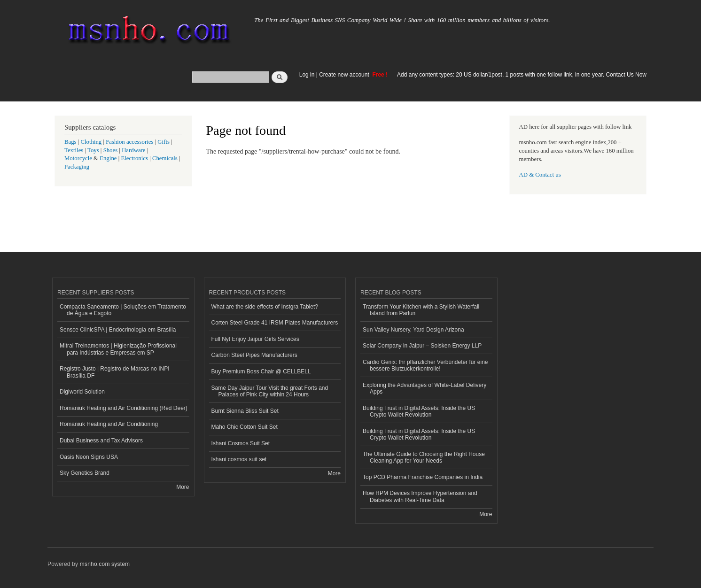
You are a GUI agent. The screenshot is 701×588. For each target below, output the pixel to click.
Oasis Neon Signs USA (89, 457)
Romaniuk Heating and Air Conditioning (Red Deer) (124, 408)
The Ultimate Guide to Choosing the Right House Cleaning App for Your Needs (424, 457)
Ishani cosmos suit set (239, 459)
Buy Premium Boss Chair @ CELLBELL (261, 371)
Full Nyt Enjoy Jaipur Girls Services (255, 339)
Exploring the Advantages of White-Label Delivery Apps (424, 388)
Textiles (74, 150)
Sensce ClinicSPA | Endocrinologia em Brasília (118, 330)
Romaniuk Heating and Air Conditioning (109, 424)
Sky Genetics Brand (85, 473)
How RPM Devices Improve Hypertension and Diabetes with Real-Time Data (420, 496)
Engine (108, 158)
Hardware (133, 150)
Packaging (77, 167)
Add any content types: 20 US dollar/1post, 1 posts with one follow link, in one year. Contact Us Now (522, 75)
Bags (70, 142)
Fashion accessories (129, 142)
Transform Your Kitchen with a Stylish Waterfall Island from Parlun (421, 310)
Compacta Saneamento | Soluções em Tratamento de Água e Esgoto (123, 310)
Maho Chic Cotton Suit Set (245, 427)
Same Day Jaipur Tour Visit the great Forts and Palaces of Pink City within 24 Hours (270, 391)
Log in (307, 75)
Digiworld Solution (82, 392)
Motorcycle (78, 158)
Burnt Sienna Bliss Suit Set (245, 411)
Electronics (134, 158)
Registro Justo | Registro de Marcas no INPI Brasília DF (115, 372)
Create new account (345, 75)
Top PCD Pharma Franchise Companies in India (423, 477)
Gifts (164, 142)
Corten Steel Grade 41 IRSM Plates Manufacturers (275, 323)
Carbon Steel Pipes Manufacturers (254, 355)
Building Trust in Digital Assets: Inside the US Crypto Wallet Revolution (419, 411)
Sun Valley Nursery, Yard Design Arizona (413, 330)
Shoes (111, 150)
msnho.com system (105, 564)
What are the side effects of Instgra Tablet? (265, 307)
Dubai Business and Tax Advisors (101, 441)
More (183, 487)
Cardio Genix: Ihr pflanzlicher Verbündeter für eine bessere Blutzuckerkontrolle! (425, 365)
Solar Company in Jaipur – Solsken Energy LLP (422, 346)
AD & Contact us (540, 175)
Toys (93, 150)
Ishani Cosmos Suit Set (241, 443)
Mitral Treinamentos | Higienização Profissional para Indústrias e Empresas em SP (118, 349)
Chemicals (166, 158)
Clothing (91, 142)
